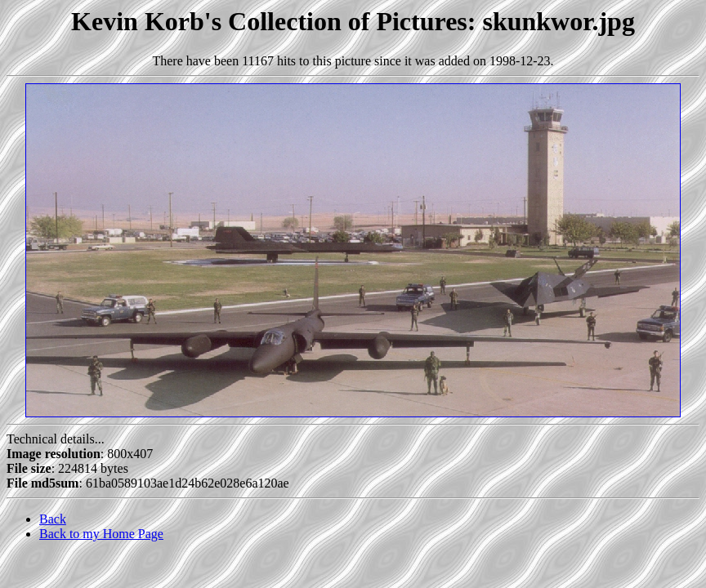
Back (53, 519)
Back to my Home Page (101, 534)
